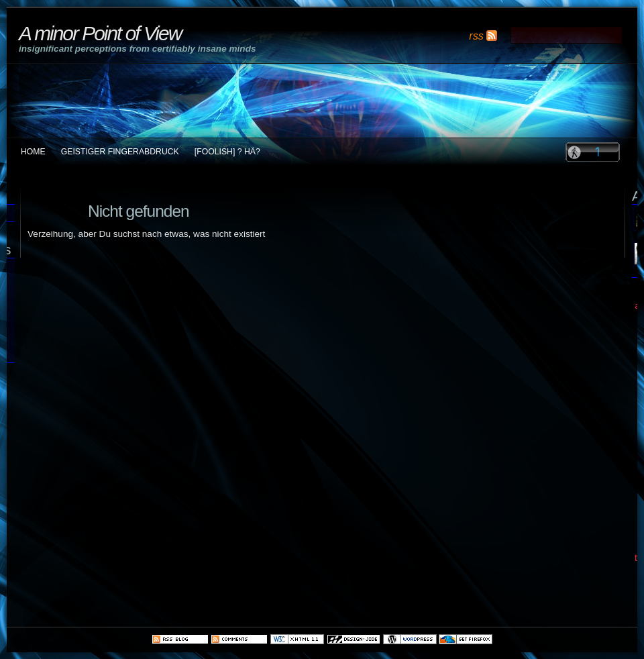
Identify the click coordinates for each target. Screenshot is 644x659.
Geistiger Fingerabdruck (120, 152)
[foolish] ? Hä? (227, 152)
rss (476, 36)
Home (33, 152)
